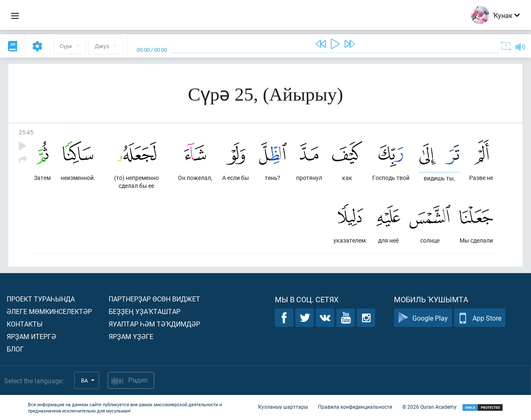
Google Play (423, 318)
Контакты (25, 324)
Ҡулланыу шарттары (283, 407)
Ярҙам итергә (31, 336)
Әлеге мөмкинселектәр (49, 311)
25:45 (26, 132)
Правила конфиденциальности (355, 407)
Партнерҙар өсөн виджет (154, 299)
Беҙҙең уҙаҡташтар (145, 311)
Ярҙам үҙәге (131, 336)
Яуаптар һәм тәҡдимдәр (154, 324)
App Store (480, 318)
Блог (15, 349)
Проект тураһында (41, 299)
